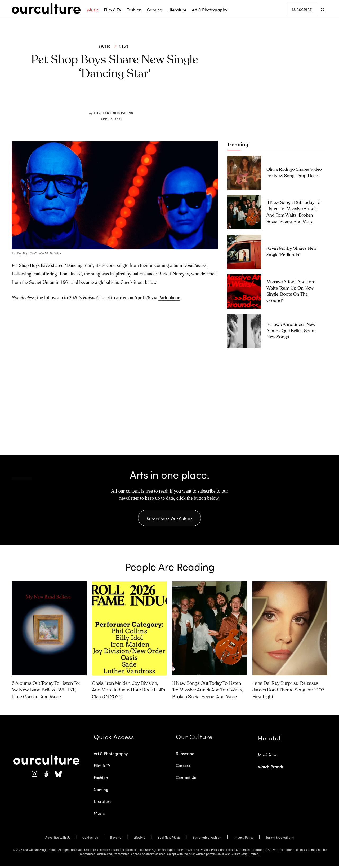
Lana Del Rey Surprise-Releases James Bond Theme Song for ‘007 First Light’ (288, 692)
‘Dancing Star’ (79, 265)
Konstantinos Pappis (113, 113)
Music (105, 46)
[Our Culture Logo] (46, 8)
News (124, 46)
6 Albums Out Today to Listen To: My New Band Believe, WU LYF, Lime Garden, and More (46, 692)
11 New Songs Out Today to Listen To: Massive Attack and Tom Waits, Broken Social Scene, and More (208, 692)
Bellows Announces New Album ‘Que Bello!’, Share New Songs (291, 331)
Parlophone (169, 298)
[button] (322, 9)
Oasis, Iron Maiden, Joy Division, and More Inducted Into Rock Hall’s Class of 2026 (128, 692)
